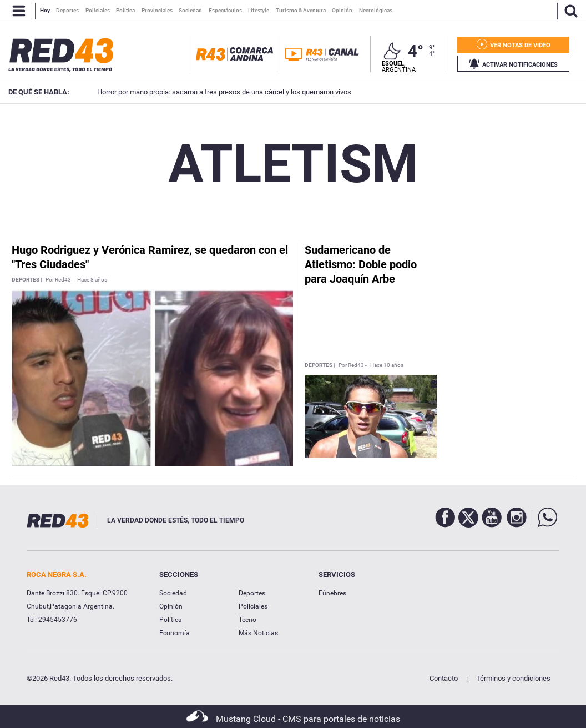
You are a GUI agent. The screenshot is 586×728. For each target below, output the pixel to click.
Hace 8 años (92, 280)
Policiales (253, 606)
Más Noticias (258, 633)
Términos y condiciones (513, 678)
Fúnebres (332, 593)
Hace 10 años (387, 365)
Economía (175, 633)
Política (171, 620)
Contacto (444, 678)
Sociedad (173, 593)
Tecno (247, 620)
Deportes (252, 593)
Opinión (171, 606)
